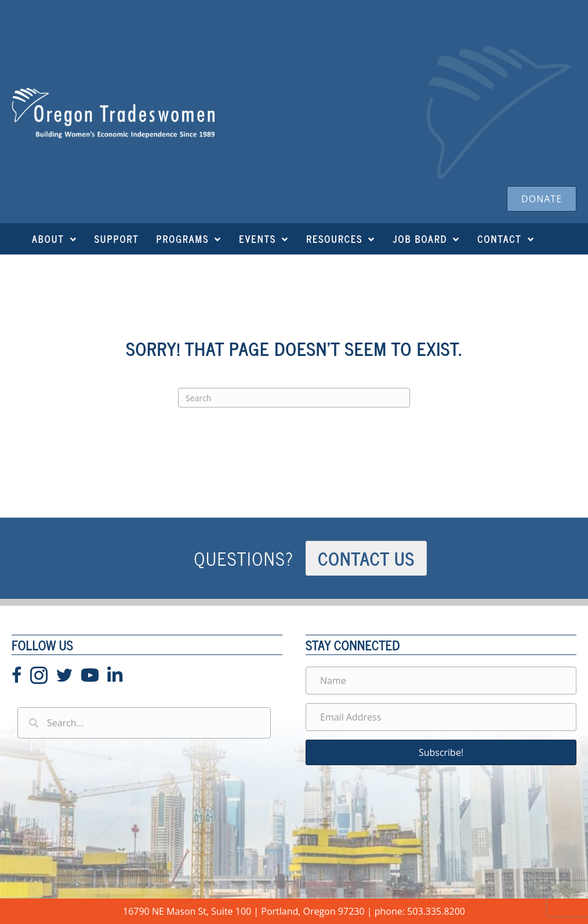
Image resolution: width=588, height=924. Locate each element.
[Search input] (144, 723)
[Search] (294, 398)
